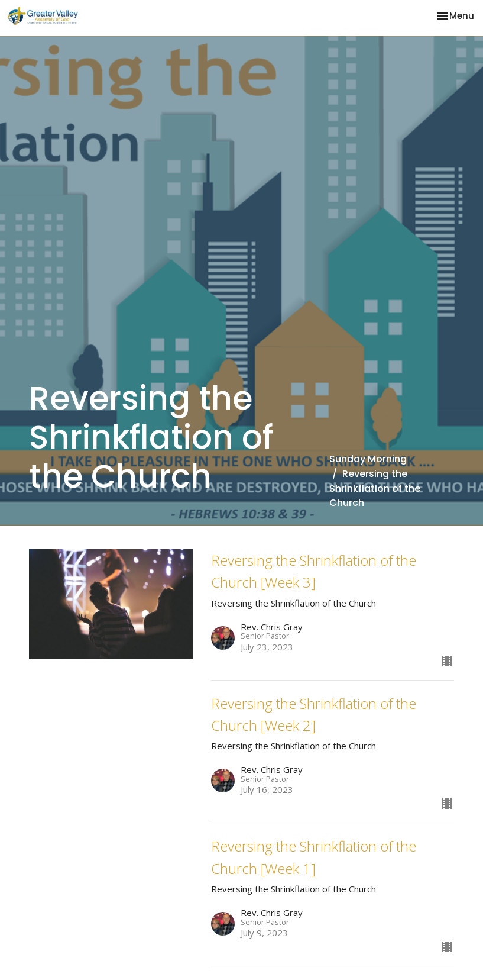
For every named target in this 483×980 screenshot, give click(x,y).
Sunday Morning (368, 459)
